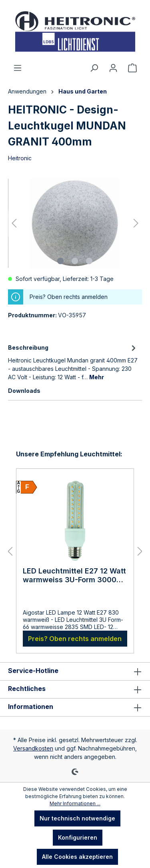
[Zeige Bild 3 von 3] (89, 261)
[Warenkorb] (132, 68)
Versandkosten (33, 748)
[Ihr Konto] (113, 68)
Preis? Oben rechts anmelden (75, 639)
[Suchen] (94, 68)
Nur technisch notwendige (77, 818)
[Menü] (18, 68)
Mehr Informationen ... (75, 803)
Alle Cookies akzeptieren (77, 857)
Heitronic (20, 158)
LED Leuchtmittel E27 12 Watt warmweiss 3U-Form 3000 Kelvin (74, 575)
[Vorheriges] (14, 223)
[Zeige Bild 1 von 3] (60, 261)
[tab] (73, 362)
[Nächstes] (136, 223)
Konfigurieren (78, 837)
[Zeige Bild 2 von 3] (75, 261)
